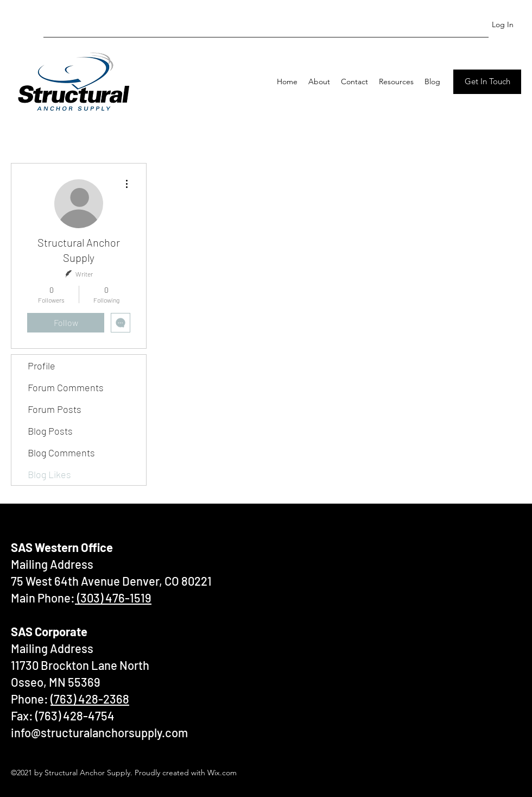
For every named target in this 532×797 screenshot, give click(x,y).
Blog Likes (49, 474)
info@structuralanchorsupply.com (99, 732)
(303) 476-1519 (113, 598)
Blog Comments (61, 453)
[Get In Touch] (487, 82)
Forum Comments (66, 387)
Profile (42, 366)
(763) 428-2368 (90, 699)
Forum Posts (55, 409)
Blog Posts (50, 431)
